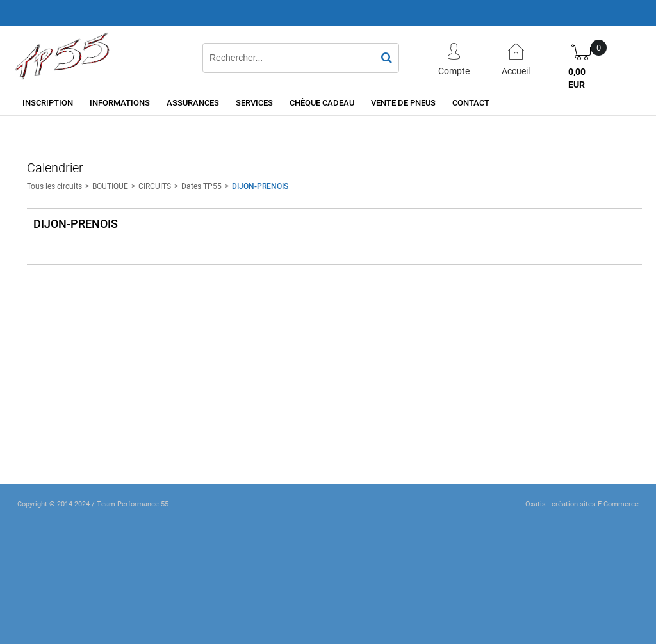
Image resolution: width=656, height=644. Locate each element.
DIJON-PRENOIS (260, 186)
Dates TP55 (201, 186)
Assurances (193, 102)
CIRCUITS (155, 186)
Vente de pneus (403, 102)
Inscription (48, 102)
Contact (471, 102)
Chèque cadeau (322, 102)
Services (254, 102)
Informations (120, 102)
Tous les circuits (54, 186)
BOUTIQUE (110, 186)
